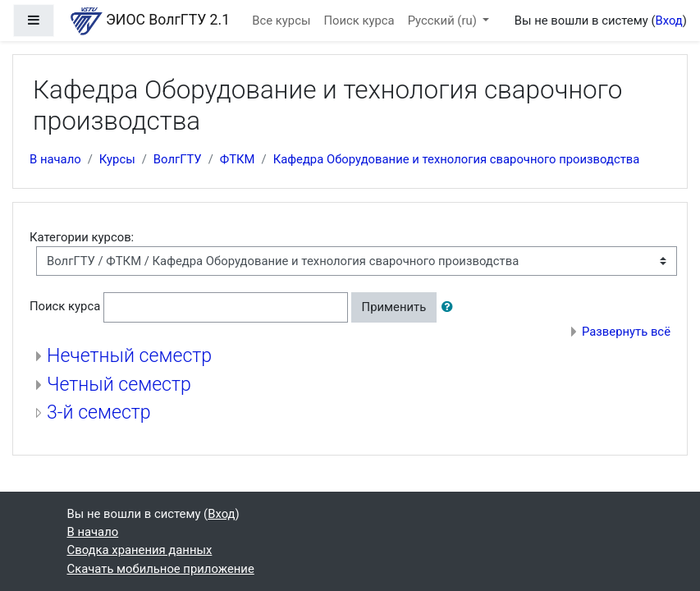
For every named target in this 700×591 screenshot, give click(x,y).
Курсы (117, 159)
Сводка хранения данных (140, 550)
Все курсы (281, 21)
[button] (451, 307)
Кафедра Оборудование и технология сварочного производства (457, 159)
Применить (394, 307)
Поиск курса (359, 21)
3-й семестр (99, 412)
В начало (55, 159)
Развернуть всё (626, 332)
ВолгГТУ (178, 159)
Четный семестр (119, 385)
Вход (668, 21)
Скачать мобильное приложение (161, 569)
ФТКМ (238, 159)
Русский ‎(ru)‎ (444, 21)
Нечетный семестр (129, 356)
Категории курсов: (82, 237)
